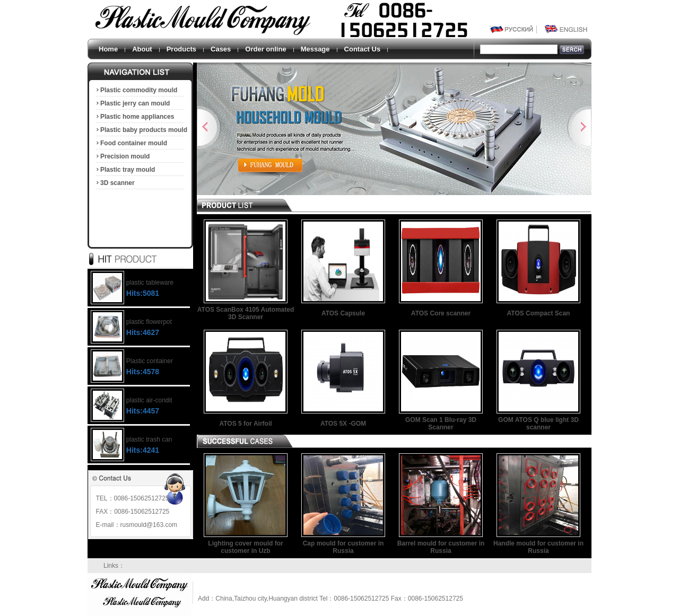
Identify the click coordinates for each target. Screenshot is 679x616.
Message (315, 49)
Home (108, 49)
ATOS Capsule (343, 313)
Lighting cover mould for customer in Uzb (245, 547)
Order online (265, 49)
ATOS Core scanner (441, 313)
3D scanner (115, 183)
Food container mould (131, 143)
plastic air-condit (149, 400)
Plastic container (150, 361)
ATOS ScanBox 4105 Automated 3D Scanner (246, 313)
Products (181, 49)
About (142, 49)
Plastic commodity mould (136, 90)
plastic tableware (150, 283)
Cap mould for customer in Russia (343, 547)
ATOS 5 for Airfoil (245, 424)
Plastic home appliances (134, 117)
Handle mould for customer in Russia (538, 547)
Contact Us (363, 49)
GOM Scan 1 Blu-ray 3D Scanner (441, 424)
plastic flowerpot (149, 322)
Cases (221, 49)
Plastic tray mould (125, 170)
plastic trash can (149, 439)
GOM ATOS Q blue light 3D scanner (538, 424)
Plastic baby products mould (141, 130)
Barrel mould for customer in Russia (441, 547)
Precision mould (122, 156)
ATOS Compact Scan (539, 313)
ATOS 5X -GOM (343, 424)
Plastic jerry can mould (132, 103)
